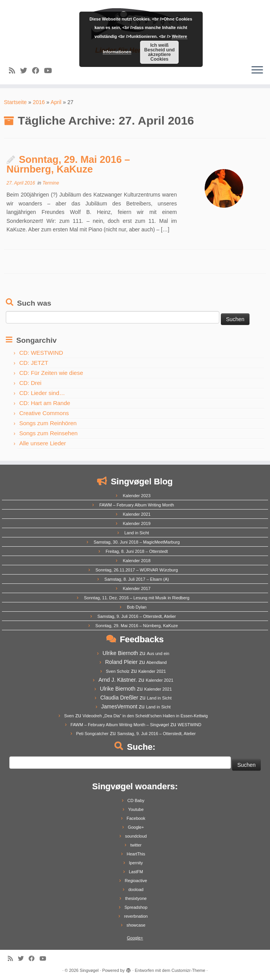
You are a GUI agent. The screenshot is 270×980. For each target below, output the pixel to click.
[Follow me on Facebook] (38, 71)
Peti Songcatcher (92, 734)
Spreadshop (136, 907)
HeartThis (136, 854)
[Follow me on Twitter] (26, 71)
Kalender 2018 (137, 561)
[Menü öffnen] (257, 70)
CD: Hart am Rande (45, 403)
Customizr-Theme (188, 970)
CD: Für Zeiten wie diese (51, 373)
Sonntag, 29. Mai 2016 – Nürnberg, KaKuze (68, 164)
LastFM (136, 872)
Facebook (136, 818)
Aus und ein (158, 653)
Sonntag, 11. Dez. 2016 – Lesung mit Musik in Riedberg (137, 598)
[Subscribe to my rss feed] (15, 71)
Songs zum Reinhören (48, 423)
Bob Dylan (137, 607)
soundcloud (136, 836)
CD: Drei (31, 383)
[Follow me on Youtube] (50, 71)
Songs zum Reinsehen (49, 433)
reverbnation (136, 916)
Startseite (15, 102)
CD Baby (136, 800)
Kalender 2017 (137, 588)
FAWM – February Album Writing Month (137, 505)
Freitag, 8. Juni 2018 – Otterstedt (137, 551)
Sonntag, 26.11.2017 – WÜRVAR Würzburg (137, 570)
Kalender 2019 (137, 523)
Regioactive (136, 881)
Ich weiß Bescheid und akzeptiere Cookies (160, 52)
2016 (39, 102)
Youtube (136, 809)
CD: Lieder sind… (42, 393)
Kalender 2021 (137, 514)
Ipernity (136, 863)
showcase (136, 925)
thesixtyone (136, 898)
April (56, 102)
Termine (51, 183)
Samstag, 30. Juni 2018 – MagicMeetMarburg (137, 542)
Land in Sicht (137, 533)
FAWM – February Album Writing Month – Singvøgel (120, 725)
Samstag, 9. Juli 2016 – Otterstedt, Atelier (137, 616)
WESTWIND (189, 725)
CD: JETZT (34, 363)
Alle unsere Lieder (43, 443)
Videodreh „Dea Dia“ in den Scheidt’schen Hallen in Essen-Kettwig (145, 716)
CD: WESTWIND (41, 353)
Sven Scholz (118, 671)
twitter (136, 845)
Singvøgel (89, 970)
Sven (69, 716)
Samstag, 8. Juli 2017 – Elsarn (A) (137, 579)
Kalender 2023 (137, 496)
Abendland (156, 662)
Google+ (136, 827)
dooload (136, 889)
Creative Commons (44, 413)
